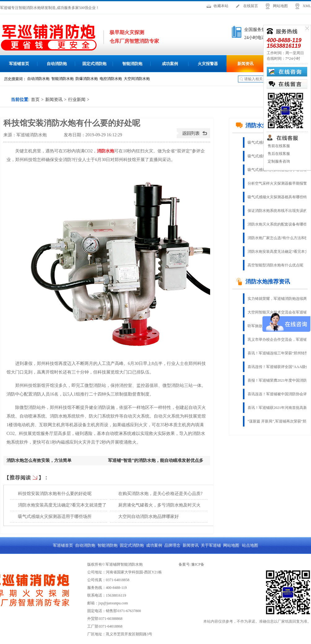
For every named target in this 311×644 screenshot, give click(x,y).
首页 (35, 100)
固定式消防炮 (94, 64)
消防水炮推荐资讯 (263, 282)
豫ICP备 (198, 564)
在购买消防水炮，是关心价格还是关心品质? (160, 494)
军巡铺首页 (19, 64)
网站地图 (280, 6)
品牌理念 (172, 545)
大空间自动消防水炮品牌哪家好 (149, 517)
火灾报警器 (208, 64)
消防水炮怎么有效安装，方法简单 (39, 460)
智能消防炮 (132, 64)
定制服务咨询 (278, 161)
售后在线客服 (278, 154)
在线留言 (251, 6)
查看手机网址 (55, 136)
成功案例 (170, 64)
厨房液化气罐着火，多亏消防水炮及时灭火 (159, 505)
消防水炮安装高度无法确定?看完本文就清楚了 (62, 505)
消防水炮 (106, 151)
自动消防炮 (57, 64)
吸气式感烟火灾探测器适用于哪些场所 (55, 517)
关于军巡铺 (211, 545)
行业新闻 (77, 100)
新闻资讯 (245, 64)
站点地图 (250, 545)
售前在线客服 (278, 146)
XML (307, 6)
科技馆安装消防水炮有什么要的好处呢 (55, 494)
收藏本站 (221, 6)
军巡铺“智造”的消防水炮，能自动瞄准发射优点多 (156, 460)
